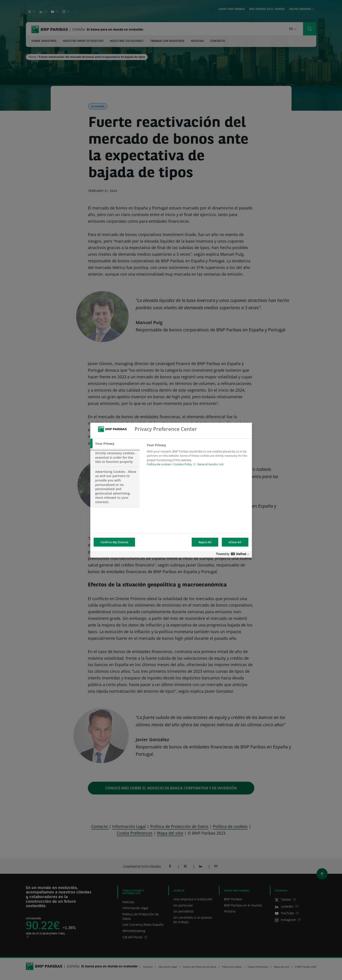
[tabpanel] (197, 456)
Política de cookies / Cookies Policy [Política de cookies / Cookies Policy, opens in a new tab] (169, 464)
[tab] (115, 444)
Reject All (205, 542)
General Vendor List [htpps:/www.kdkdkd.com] (210, 464)
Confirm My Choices (114, 542)
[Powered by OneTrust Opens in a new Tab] (233, 555)
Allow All (235, 542)
